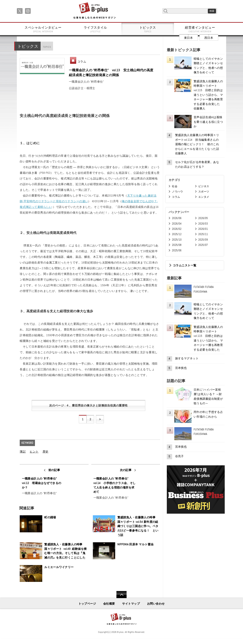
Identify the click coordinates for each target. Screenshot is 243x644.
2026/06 (177, 218)
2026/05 (203, 218)
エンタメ (204, 197)
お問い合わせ (156, 604)
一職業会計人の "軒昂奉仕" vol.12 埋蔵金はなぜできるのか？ (42, 483)
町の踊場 (50, 517)
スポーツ (204, 192)
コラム (82, 62)
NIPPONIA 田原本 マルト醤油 (136, 544)
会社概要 (109, 604)
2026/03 (203, 224)
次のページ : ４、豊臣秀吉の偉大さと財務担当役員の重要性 (88, 405)
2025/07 (203, 245)
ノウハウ (177, 192)
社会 (175, 186)
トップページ (87, 604)
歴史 (46, 452)
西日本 (209, 38)
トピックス (148, 29)
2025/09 (203, 240)
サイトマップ (131, 604)
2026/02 (177, 229)
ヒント (34, 452)
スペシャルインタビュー (43, 29)
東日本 (188, 38)
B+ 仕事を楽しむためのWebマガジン (94, 11)
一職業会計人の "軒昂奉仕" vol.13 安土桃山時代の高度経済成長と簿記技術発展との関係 (111, 73)
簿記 (23, 452)
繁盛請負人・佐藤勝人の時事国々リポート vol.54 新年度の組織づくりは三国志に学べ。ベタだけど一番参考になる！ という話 (138, 526)
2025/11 (203, 234)
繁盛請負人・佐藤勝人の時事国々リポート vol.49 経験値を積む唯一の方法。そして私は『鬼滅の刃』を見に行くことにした (65, 551)
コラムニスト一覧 (185, 265)
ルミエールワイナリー (59, 567)
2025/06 (177, 250)
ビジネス (204, 186)
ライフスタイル (95, 29)
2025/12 (177, 234)
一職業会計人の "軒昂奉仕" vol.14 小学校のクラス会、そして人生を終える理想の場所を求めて (115, 485)
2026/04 (177, 224)
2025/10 (177, 240)
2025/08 (177, 245)
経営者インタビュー (200, 29)
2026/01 (203, 229)
